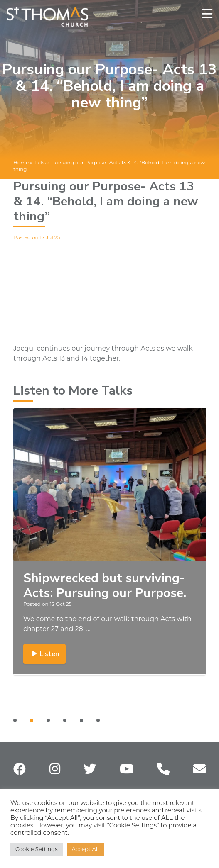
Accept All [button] (85, 849)
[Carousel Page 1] (15, 720)
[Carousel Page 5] (81, 720)
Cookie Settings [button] (37, 849)
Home (21, 162)
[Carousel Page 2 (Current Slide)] (32, 720)
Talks (40, 162)
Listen (44, 654)
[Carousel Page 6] (98, 720)
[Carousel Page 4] (65, 720)
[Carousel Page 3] (48, 720)
